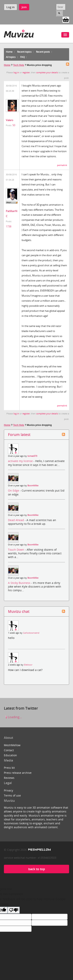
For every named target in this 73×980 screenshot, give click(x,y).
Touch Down (16, 550)
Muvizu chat (19, 611)
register (26, 72)
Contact (9, 750)
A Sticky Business (20, 583)
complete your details (47, 72)
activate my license (21, 461)
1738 (9, 226)
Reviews (9, 778)
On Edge (14, 490)
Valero (10, 120)
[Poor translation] (14, 910)
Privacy (8, 790)
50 (14, 125)
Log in (11, 7)
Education (10, 755)
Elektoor (28, 665)
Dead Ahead (16, 520)
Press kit (9, 768)
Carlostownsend (31, 633)
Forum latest (19, 435)
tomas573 (32, 456)
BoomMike (33, 486)
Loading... (13, 717)
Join (24, 7)
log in (16, 72)
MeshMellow (12, 745)
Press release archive (18, 773)
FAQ (22, 57)
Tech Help (18, 65)
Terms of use (12, 795)
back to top (37, 869)
